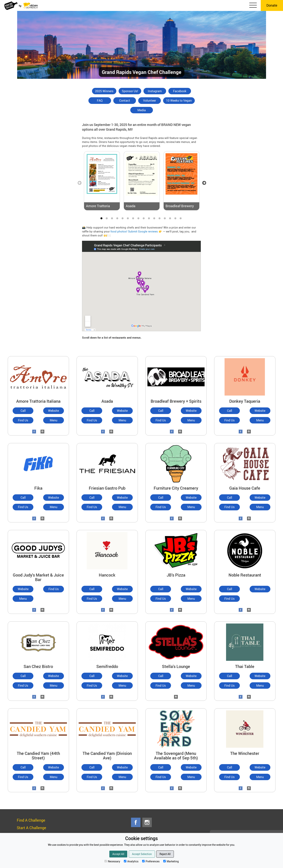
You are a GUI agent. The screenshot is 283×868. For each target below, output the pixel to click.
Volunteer (150, 100)
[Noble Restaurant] (245, 550)
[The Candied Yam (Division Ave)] (107, 729)
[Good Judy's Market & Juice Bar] (38, 550)
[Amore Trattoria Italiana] (38, 376)
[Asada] (107, 376)
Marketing (171, 861)
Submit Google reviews (143, 231)
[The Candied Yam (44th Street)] (38, 729)
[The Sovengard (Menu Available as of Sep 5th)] (176, 729)
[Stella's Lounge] (176, 642)
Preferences (151, 861)
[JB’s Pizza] (176, 550)
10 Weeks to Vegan (179, 100)
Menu (54, 420)
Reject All (165, 854)
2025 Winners (104, 91)
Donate (272, 5)
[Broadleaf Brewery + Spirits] (176, 376)
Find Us (23, 420)
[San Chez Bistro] (38, 642)
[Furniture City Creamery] (176, 463)
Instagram (155, 91)
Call (23, 411)
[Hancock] (107, 550)
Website (53, 411)
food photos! (119, 231)
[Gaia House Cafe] (245, 463)
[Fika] (38, 463)
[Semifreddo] (107, 642)
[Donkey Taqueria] (245, 376)
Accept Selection (142, 854)
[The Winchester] (245, 729)
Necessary (112, 861)
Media (142, 110)
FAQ (100, 100)
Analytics (131, 861)
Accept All (118, 854)
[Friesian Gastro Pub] (107, 463)
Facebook (180, 91)
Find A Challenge (31, 820)
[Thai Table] (245, 642)
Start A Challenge (31, 828)
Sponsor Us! (130, 91)
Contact (125, 100)
